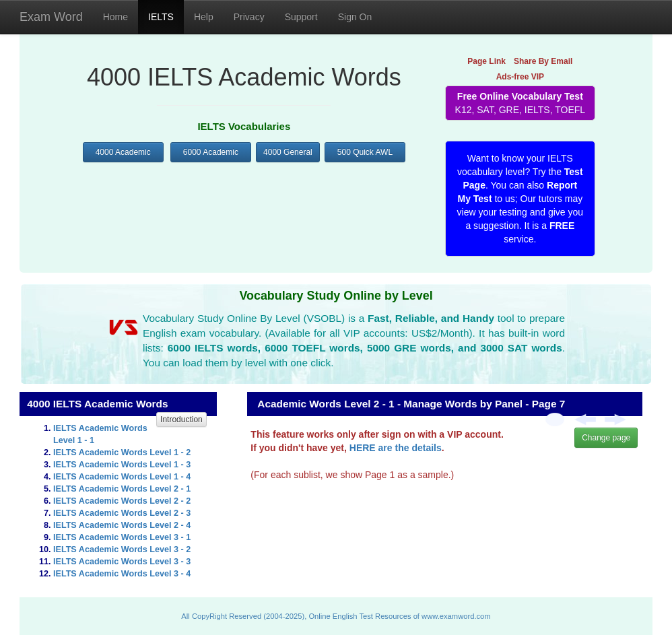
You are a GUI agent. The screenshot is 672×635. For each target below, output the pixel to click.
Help (204, 17)
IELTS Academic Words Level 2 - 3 (122, 513)
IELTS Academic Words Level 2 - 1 (122, 489)
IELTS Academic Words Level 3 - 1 (122, 537)
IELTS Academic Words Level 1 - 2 (122, 453)
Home (115, 17)
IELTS (161, 17)
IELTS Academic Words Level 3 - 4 (122, 574)
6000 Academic (211, 152)
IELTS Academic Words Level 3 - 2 (122, 549)
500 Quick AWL (365, 152)
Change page (606, 438)
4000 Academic (123, 152)
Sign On (355, 17)
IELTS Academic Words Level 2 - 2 (122, 501)
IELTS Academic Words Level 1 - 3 (122, 465)
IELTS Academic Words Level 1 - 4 (122, 477)
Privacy (249, 17)
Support (301, 17)
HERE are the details (396, 448)
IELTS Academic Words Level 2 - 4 (122, 525)
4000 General (288, 152)
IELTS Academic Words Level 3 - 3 (122, 562)
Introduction (181, 420)
